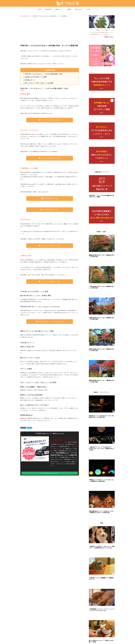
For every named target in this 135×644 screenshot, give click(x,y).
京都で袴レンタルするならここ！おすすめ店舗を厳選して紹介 (44, 74)
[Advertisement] (50, 31)
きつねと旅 (67, 3)
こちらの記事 (63, 462)
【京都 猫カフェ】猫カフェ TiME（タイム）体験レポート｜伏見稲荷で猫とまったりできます (102, 547)
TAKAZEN (26, 220)
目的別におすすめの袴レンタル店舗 (36, 77)
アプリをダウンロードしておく (50, 473)
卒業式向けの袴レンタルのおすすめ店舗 (50, 322)
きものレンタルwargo (30, 130)
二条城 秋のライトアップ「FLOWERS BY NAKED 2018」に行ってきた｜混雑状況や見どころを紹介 (102, 449)
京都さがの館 (26, 256)
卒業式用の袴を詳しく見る (50, 210)
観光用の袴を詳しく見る (50, 198)
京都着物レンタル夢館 (30, 168)
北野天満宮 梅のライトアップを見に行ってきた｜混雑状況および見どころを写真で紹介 (101, 512)
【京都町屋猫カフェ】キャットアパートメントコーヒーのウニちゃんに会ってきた (102, 610)
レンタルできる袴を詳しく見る (50, 120)
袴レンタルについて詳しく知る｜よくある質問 (39, 83)
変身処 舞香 (26, 94)
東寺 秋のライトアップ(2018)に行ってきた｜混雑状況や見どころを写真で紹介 (101, 416)
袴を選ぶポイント (30, 80)
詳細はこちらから (109, 37)
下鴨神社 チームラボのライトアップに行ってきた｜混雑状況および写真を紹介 (101, 481)
